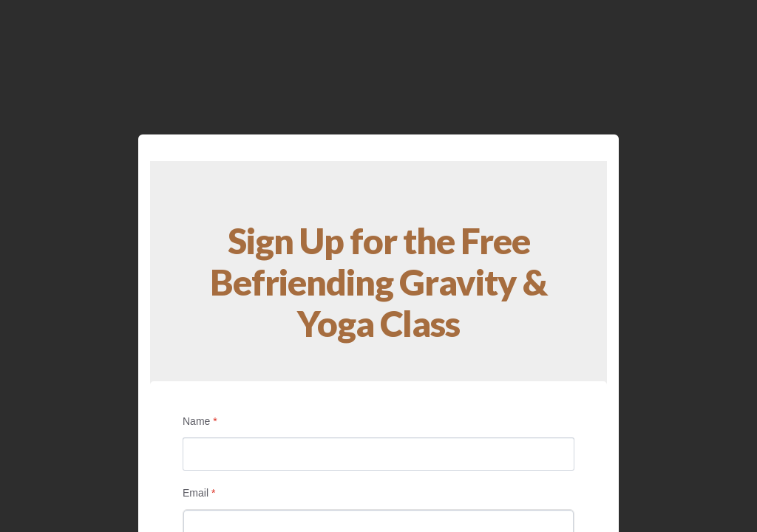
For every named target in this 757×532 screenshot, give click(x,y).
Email (199, 493)
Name (200, 421)
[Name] (378, 454)
